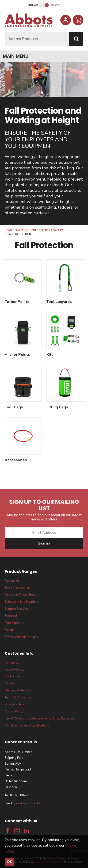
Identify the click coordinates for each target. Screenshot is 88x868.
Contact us (12, 663)
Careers (10, 683)
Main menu (18, 56)
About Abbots (14, 670)
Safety (58, 230)
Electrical (11, 616)
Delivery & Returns (18, 690)
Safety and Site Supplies (33, 230)
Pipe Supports (15, 623)
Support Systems (17, 609)
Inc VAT (33, 5)
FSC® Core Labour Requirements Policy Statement (40, 719)
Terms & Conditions (18, 697)
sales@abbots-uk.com (29, 803)
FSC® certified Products (21, 637)
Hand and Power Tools (21, 595)
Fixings (10, 630)
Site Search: (5, 32)
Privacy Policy (14, 705)
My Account (13, 676)
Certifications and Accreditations (27, 726)
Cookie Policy (14, 712)
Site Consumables (17, 588)
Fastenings (12, 581)
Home (9, 230)
